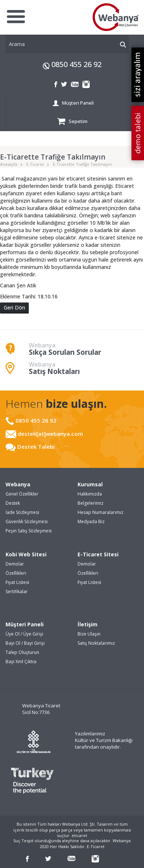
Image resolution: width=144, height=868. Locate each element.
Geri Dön (14, 307)
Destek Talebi (30, 447)
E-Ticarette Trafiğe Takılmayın (82, 164)
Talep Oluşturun (22, 652)
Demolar (15, 564)
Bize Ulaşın (89, 634)
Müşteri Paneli (73, 103)
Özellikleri (16, 573)
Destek (13, 503)
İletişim (88, 624)
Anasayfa (9, 164)
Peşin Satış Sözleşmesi (29, 531)
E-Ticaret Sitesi (98, 554)
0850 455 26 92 (76, 64)
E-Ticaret (35, 164)
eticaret (79, 835)
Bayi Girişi (34, 643)
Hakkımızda (90, 494)
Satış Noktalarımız (96, 643)
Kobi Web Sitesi (26, 554)
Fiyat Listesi (17, 582)
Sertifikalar (17, 591)
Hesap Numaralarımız (100, 512)
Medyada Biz (91, 521)
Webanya (18, 484)
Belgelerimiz (90, 503)
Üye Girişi (33, 634)
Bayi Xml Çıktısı (21, 661)
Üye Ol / (14, 634)
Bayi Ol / (15, 643)
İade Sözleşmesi (22, 512)
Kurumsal (90, 484)
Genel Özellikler (22, 494)
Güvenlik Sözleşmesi (27, 521)
